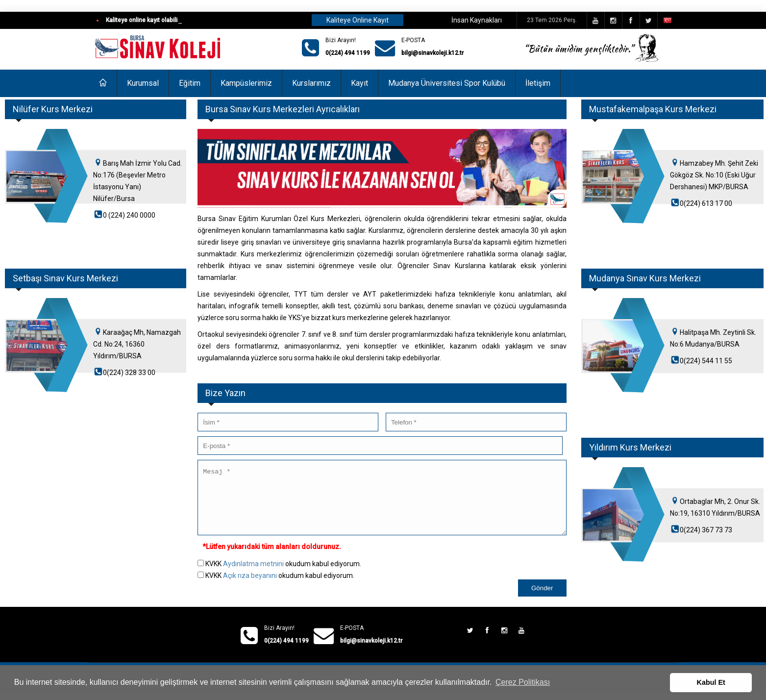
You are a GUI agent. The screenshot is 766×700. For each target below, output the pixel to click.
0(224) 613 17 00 (706, 203)
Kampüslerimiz (246, 83)
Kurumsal (143, 83)
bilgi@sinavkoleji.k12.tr (432, 53)
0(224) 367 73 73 (706, 530)
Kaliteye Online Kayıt (358, 20)
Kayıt (359, 83)
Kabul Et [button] (711, 682)
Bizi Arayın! (341, 40)
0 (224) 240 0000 (129, 215)
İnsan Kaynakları (477, 20)
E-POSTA (413, 40)
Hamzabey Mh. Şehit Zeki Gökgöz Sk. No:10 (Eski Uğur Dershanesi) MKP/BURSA (714, 175)
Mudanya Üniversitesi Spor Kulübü (447, 83)
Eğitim (190, 83)
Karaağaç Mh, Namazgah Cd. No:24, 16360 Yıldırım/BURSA (137, 344)
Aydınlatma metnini (253, 575)
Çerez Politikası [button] (523, 682)
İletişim (538, 83)
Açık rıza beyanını (250, 587)
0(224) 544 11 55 (706, 361)
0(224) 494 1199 (348, 53)
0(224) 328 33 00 (129, 373)
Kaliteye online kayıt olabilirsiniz (149, 20)
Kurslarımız (311, 83)
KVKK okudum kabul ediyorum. (283, 575)
